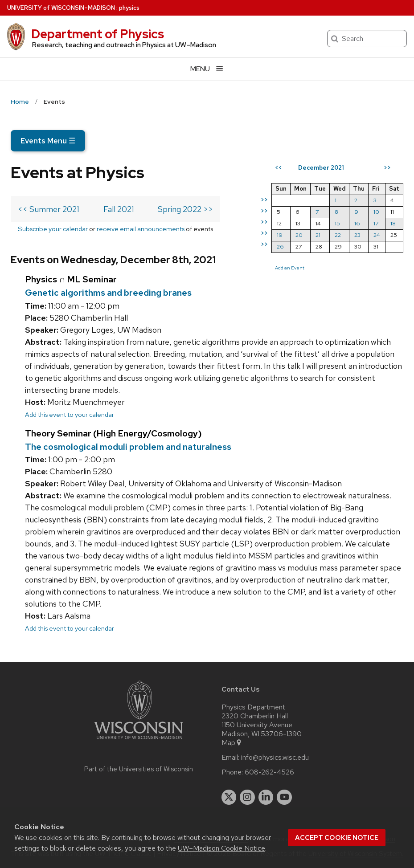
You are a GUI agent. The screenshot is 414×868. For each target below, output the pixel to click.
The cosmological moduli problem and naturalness (128, 447)
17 (376, 223)
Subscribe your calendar (53, 229)
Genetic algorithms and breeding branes (108, 293)
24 (377, 235)
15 (337, 223)
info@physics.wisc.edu (275, 758)
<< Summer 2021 (49, 209)
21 (318, 235)
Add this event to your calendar (70, 414)
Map (232, 743)
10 (376, 212)
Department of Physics (98, 34)
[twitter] (229, 797)
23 (357, 235)
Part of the (139, 769)
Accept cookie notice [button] (337, 838)
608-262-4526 (269, 772)
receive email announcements (141, 229)
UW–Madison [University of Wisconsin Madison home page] (61, 8)
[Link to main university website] (139, 741)
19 (280, 235)
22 (338, 235)
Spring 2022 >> (185, 209)
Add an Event (290, 268)
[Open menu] (207, 69)
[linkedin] (266, 797)
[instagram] (247, 797)
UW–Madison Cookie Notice (221, 848)
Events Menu (48, 141)
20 (299, 235)
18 (393, 223)
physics (129, 8)
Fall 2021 (119, 209)
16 (357, 223)
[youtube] (284, 797)
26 (280, 247)
